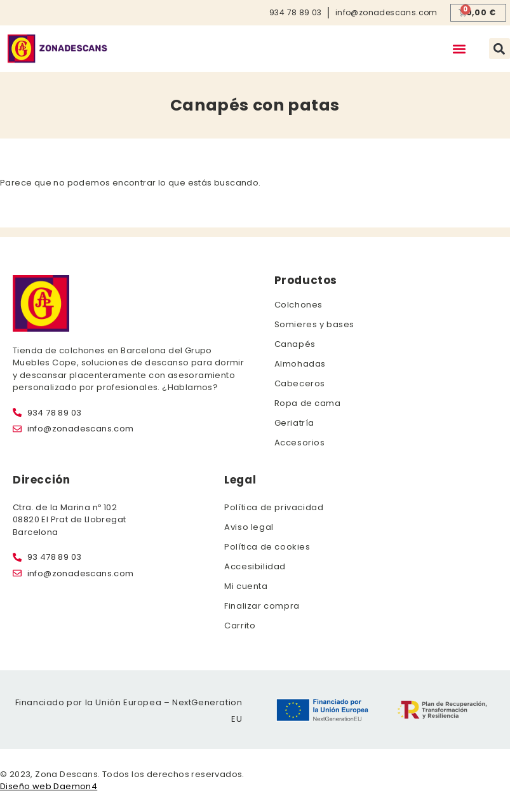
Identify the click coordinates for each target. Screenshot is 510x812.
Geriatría (294, 423)
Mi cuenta (246, 586)
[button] (460, 49)
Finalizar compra (262, 606)
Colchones (299, 305)
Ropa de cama (308, 403)
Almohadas (300, 364)
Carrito (240, 626)
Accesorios (300, 443)
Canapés (295, 344)
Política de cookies (267, 547)
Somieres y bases (315, 324)
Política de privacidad (274, 507)
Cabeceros (300, 383)
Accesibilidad (255, 566)
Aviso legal (249, 527)
